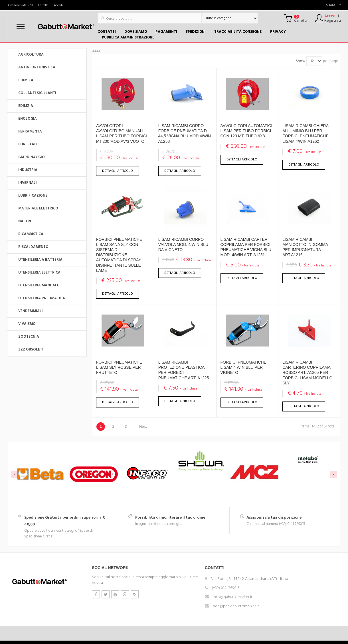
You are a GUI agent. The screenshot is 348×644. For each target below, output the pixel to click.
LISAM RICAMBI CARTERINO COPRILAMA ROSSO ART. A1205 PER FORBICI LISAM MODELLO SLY (307, 373)
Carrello (43, 5)
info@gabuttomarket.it (233, 597)
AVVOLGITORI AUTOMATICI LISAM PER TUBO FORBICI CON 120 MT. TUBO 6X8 (246, 131)
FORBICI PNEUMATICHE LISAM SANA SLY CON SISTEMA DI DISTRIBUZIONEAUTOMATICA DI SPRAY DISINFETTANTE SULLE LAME (119, 255)
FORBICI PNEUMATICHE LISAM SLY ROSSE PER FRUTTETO (119, 367)
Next (143, 426)
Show (301, 61)
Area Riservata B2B (20, 5)
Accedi (58, 5)
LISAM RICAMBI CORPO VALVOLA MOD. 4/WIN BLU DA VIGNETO (183, 244)
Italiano (332, 5)
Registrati (333, 21)
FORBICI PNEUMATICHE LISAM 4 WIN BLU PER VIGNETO (244, 367)
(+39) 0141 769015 (226, 588)
